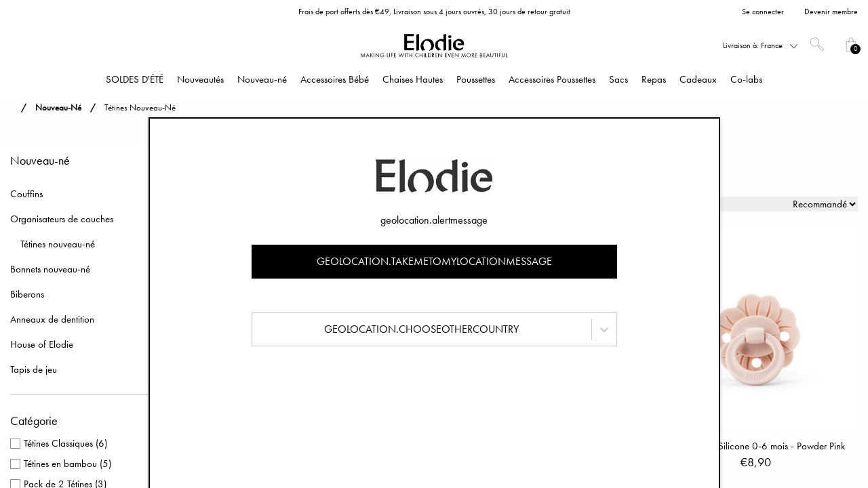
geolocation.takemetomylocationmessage (434, 261)
